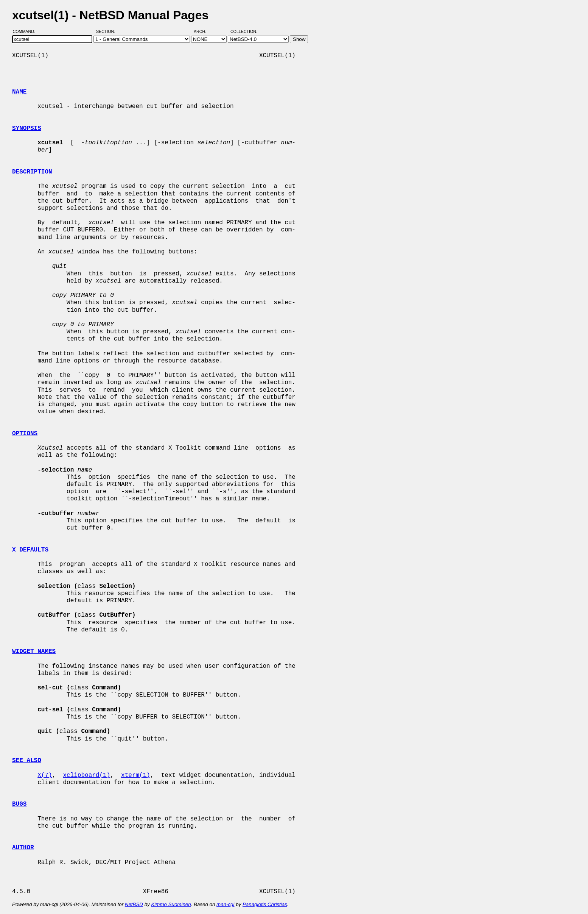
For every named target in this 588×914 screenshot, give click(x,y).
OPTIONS (25, 434)
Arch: (203, 31)
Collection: (244, 31)
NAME (19, 92)
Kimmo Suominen (171, 904)
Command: (26, 31)
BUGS (19, 804)
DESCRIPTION (32, 172)
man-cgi (225, 904)
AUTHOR (23, 848)
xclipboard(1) (86, 775)
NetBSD (134, 904)
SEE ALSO (27, 761)
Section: (107, 31)
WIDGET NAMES (34, 652)
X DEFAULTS (30, 550)
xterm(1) (136, 775)
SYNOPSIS (27, 128)
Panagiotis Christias (265, 904)
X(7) (45, 775)
